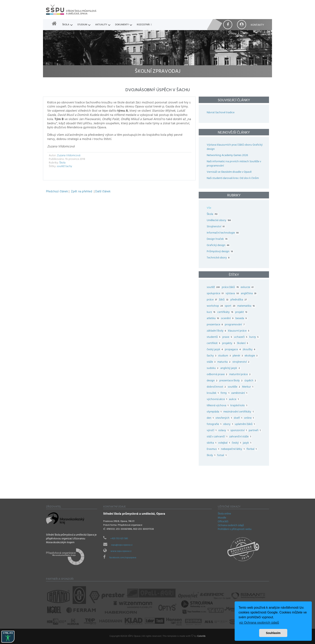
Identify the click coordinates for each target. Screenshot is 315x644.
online (250, 418)
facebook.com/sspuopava (123, 558)
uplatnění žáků (246, 424)
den (211, 418)
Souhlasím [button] (273, 633)
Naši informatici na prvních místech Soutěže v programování (234, 164)
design (213, 381)
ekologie (252, 356)
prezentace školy (232, 381)
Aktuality (101, 25)
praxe (228, 337)
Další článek (103, 192)
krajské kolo (240, 406)
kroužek (214, 393)
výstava (233, 294)
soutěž (61, 167)
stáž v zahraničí (218, 437)
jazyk (248, 443)
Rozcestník (143, 25)
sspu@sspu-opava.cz (122, 545)
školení (244, 343)
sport (231, 306)
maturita (225, 362)
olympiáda (215, 412)
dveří (239, 418)
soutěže (235, 387)
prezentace (216, 325)
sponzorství (240, 431)
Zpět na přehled (82, 192)
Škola (66, 25)
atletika (214, 319)
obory (229, 424)
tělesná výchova (219, 406)
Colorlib (201, 636)
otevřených (225, 418)
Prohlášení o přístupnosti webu (235, 530)
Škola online (224, 514)
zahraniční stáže (241, 437)
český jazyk (216, 350)
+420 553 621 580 (119, 539)
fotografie (215, 424)
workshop (216, 306)
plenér (239, 356)
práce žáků (231, 287)
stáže (212, 362)
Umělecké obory (219, 221)
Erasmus (214, 449)
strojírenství (242, 362)
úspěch (251, 381)
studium (225, 356)
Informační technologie (223, 233)
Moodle (222, 518)
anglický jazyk (231, 368)
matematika (247, 306)
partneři (256, 431)
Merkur (249, 387)
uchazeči (242, 337)
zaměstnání (240, 393)
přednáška (240, 300)
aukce (235, 400)
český (237, 443)
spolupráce (216, 294)
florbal (253, 449)
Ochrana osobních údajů (231, 526)
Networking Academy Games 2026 (227, 156)
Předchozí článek (57, 192)
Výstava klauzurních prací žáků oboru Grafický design (235, 147)
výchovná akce (218, 400)
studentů (215, 337)
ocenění (228, 319)
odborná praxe (218, 375)
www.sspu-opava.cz (121, 551)
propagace (234, 350)
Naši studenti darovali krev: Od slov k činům (233, 178)
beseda (242, 319)
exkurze (248, 287)
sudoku (214, 368)
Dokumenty (122, 25)
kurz (212, 312)
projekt (242, 312)
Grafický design (218, 245)
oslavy (224, 431)
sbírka (212, 443)
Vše (209, 208)
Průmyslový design (220, 252)
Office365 (223, 522)
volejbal (225, 443)
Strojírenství (216, 227)
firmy (226, 393)
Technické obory (218, 258)
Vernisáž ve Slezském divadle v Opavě (229, 172)
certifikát (214, 343)
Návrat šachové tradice (221, 113)
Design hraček (217, 239)
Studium (82, 25)
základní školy (217, 331)
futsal (223, 456)
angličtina (250, 294)
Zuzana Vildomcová (69, 156)
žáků (225, 300)
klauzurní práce (240, 331)
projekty (230, 343)
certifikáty (226, 312)
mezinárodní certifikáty (239, 412)
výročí (213, 431)
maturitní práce (241, 375)
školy (212, 456)
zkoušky (250, 350)
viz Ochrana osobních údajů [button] (259, 623)
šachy (69, 167)
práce (213, 300)
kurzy (255, 337)
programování (236, 325)
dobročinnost (217, 387)
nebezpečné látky (234, 449)
